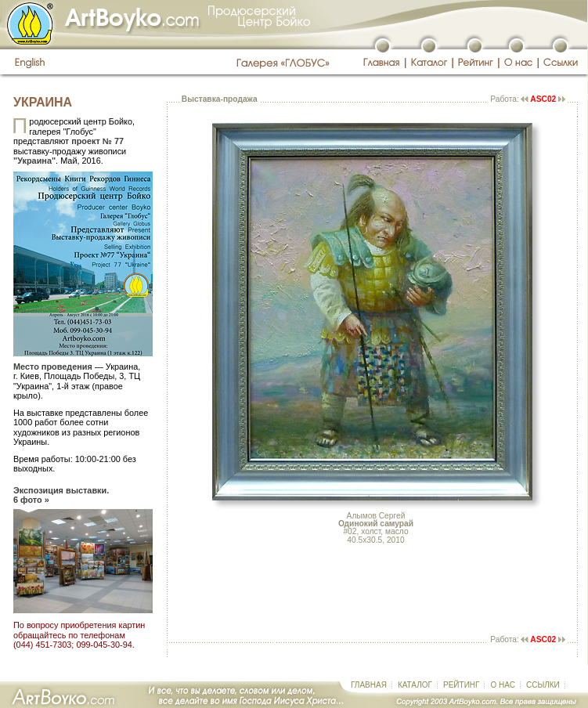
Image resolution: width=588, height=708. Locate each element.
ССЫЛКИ (543, 685)
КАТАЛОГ (415, 685)
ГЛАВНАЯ (369, 685)
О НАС (502, 685)
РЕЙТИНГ (461, 685)
